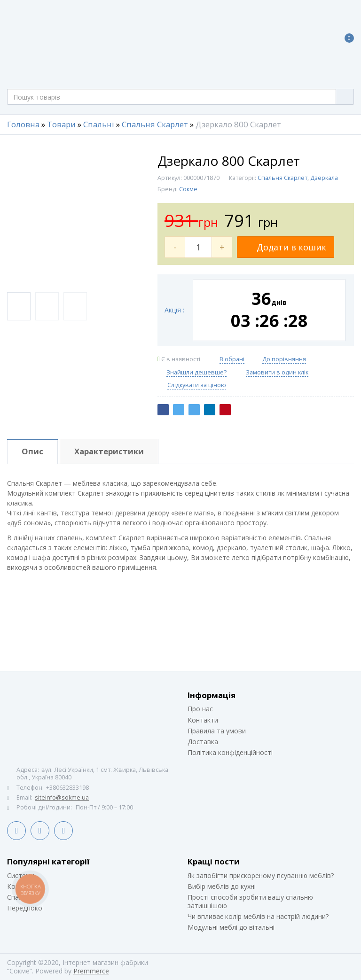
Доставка (203, 742)
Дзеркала (324, 178)
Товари (61, 124)
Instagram (63, 831)
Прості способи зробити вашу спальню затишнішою (250, 901)
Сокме (188, 189)
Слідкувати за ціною (197, 385)
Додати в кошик (286, 247)
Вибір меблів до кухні (222, 886)
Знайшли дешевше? (196, 372)
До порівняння (284, 359)
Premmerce (91, 971)
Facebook (16, 831)
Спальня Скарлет (155, 124)
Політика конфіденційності (230, 752)
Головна (23, 124)
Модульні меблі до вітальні (231, 927)
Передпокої (26, 908)
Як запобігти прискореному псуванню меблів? (261, 875)
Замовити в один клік (277, 372)
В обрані (232, 359)
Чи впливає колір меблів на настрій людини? (258, 916)
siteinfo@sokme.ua (62, 797)
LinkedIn (40, 831)
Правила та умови (217, 731)
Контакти (203, 720)
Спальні (99, 124)
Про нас (200, 709)
